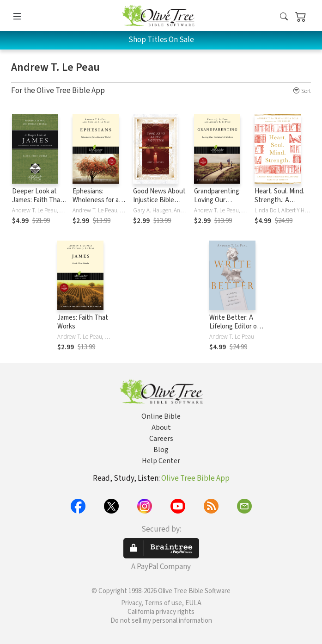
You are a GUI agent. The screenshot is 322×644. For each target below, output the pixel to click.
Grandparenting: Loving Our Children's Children (221, 200)
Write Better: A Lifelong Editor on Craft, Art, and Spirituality (235, 331)
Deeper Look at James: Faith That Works (37, 200)
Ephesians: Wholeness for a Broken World (96, 200)
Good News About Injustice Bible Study (159, 200)
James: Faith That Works (83, 322)
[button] (284, 17)
